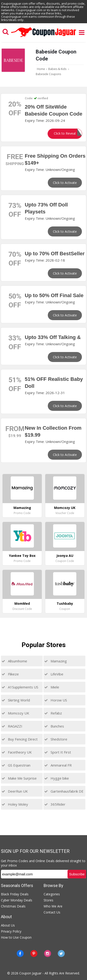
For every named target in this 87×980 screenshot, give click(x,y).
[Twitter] (61, 953)
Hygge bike (57, 778)
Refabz (53, 713)
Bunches (54, 726)
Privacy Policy (11, 931)
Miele (52, 687)
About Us (8, 925)
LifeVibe (54, 674)
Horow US (56, 700)
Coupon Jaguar (30, 973)
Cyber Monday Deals (17, 900)
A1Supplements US (20, 687)
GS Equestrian (16, 765)
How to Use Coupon (16, 937)
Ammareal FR (58, 765)
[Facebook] (20, 953)
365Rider (55, 804)
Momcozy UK (15, 713)
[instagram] (48, 953)
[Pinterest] (34, 953)
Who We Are (53, 906)
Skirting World (16, 700)
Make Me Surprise (19, 778)
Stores (48, 900)
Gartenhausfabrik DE (64, 791)
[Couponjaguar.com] (44, 37)
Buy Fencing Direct (20, 739)
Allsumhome (14, 661)
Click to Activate (65, 183)
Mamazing (56, 661)
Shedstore (56, 739)
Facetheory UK (17, 752)
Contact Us (52, 912)
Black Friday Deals (15, 894)
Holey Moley (15, 804)
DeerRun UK (15, 791)
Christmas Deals (13, 906)
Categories (52, 894)
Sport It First (58, 752)
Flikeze (10, 674)
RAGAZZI (12, 726)
